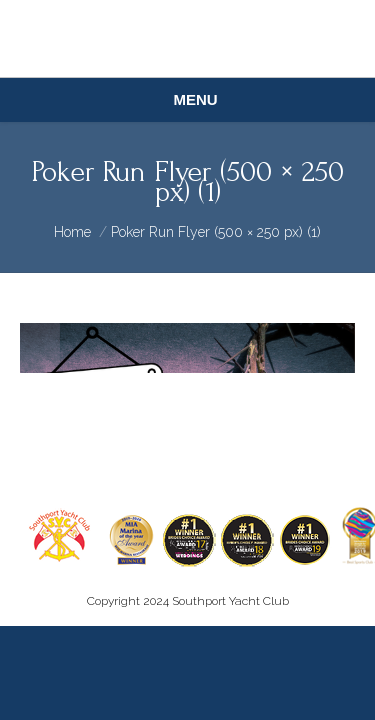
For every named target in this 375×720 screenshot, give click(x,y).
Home (72, 232)
